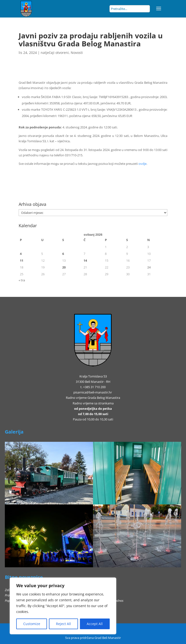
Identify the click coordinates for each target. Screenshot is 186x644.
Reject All (63, 624)
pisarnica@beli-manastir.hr (93, 392)
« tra (22, 280)
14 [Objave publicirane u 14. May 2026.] (85, 260)
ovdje (143, 164)
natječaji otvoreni (55, 53)
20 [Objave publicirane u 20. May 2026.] (64, 267)
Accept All (95, 624)
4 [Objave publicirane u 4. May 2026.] (21, 254)
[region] (63, 606)
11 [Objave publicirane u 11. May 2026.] (22, 260)
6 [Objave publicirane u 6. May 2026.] (63, 254)
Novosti (77, 53)
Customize (32, 624)
